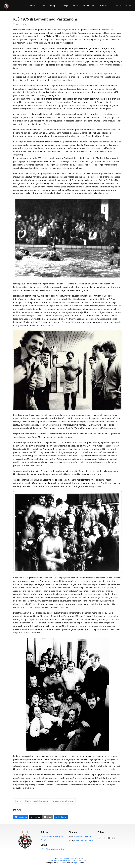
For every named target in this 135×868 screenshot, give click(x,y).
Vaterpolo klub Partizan (63, 801)
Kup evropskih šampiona (37, 801)
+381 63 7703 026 (83, 836)
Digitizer (76, 862)
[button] (21, 817)
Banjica (18, 801)
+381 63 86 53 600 (84, 841)
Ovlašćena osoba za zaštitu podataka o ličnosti (67, 860)
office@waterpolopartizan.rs (54, 849)
